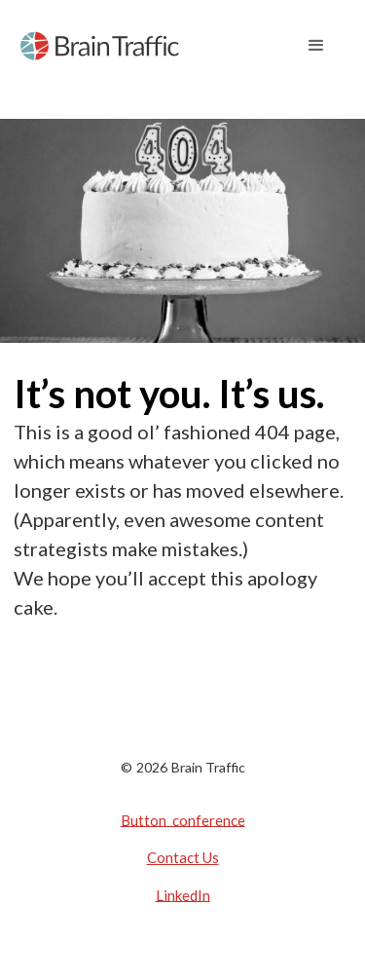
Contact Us (183, 857)
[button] (316, 46)
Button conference (183, 819)
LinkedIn (183, 894)
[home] (100, 46)
